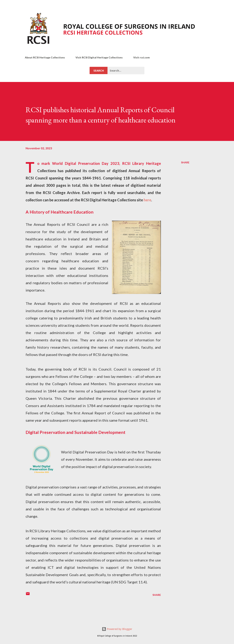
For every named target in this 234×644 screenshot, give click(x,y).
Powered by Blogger (117, 629)
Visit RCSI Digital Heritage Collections (99, 57)
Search (99, 70)
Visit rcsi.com (141, 57)
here (147, 200)
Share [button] (185, 162)
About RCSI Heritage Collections (45, 57)
